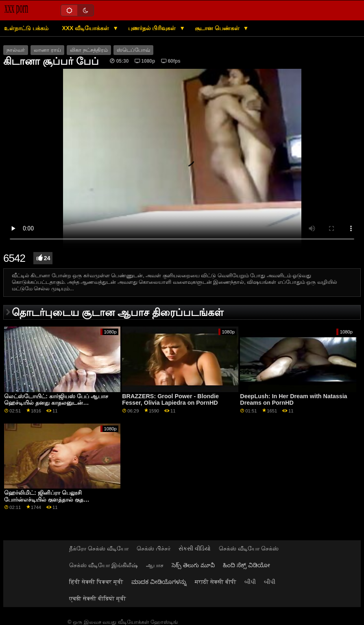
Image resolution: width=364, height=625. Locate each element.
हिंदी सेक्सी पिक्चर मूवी (96, 582)
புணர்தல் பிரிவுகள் (153, 28)
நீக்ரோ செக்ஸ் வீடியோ (99, 548)
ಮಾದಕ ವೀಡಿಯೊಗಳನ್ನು (159, 582)
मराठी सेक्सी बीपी (216, 582)
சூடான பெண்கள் (218, 28)
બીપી (250, 582)
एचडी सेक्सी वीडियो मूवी (98, 599)
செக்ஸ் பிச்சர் (154, 548)
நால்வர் (16, 50)
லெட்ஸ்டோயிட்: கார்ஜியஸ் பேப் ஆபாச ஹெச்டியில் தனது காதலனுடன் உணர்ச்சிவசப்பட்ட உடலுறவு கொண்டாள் (58, 403)
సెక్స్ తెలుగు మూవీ (193, 565)
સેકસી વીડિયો (195, 548)
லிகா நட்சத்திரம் (89, 50)
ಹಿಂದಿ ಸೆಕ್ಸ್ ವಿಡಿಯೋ (246, 565)
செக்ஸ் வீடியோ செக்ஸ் (249, 548)
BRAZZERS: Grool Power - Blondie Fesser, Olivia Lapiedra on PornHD (170, 400)
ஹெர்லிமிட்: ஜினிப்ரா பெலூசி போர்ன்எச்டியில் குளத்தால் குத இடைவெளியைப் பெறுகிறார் (44, 499)
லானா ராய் (47, 50)
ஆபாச (155, 565)
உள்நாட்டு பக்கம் (26, 28)
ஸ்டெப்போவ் (133, 50)
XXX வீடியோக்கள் (86, 28)
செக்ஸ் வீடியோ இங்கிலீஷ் (104, 565)
